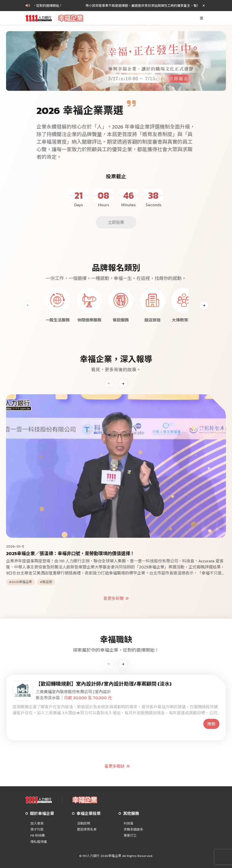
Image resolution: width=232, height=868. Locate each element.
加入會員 (37, 823)
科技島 (128, 823)
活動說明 (84, 823)
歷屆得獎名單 (87, 830)
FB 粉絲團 (38, 836)
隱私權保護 (39, 842)
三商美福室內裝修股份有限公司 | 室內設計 (73, 692)
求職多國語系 (133, 830)
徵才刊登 (37, 830)
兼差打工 (130, 836)
